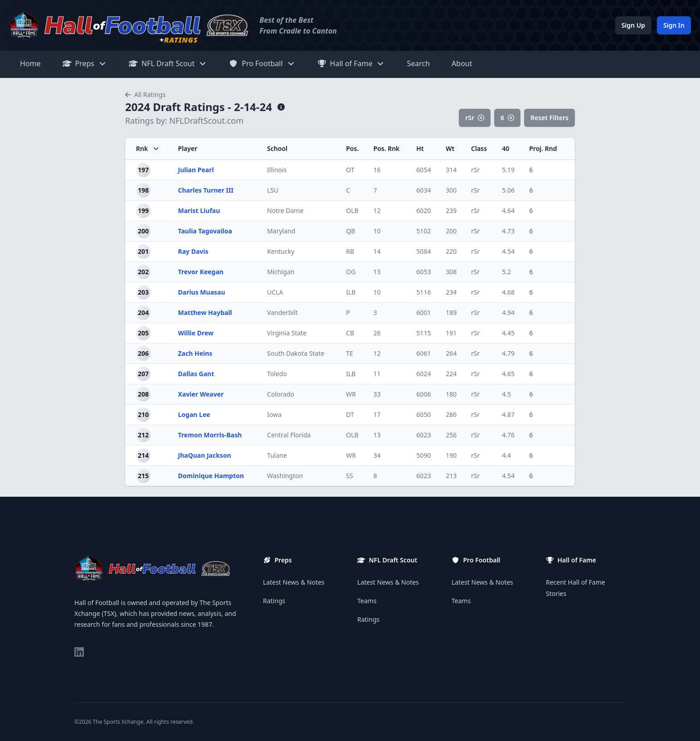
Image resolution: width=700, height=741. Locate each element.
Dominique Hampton (211, 476)
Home (30, 63)
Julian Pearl (196, 170)
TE (350, 353)
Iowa (274, 414)
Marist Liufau (199, 211)
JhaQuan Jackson (205, 455)
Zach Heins (195, 353)
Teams (367, 601)
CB (350, 333)
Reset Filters (549, 118)
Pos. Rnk (387, 148)
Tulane (277, 455)
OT (350, 170)
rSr (475, 118)
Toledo (277, 374)
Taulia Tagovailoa (205, 231)
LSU (273, 190)
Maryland (281, 231)
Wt (450, 148)
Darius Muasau (202, 292)
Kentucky (281, 251)
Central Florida (289, 435)
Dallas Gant (196, 374)
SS (349, 476)
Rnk (148, 149)
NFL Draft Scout (168, 63)
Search (418, 63)
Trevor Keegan (201, 272)
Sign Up (633, 25)
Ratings (274, 601)
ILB (351, 292)
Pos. (352, 148)
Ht (420, 148)
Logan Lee (194, 414)
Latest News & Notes (294, 582)
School (277, 148)
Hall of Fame (351, 63)
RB (350, 251)
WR (351, 394)
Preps (85, 63)
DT (350, 414)
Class (479, 148)
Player (188, 148)
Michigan (281, 272)
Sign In (674, 25)
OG (351, 272)
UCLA (275, 292)
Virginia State (287, 333)
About (462, 63)
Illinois (277, 170)
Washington (285, 476)
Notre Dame (285, 211)
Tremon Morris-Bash (210, 435)
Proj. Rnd (543, 148)
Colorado (281, 394)
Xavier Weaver (201, 394)
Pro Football (262, 63)
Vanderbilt (282, 312)
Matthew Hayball (205, 312)
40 (506, 148)
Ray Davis (193, 251)
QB (350, 231)
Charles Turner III (206, 190)
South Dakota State (296, 353)
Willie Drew (196, 333)
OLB (352, 211)
